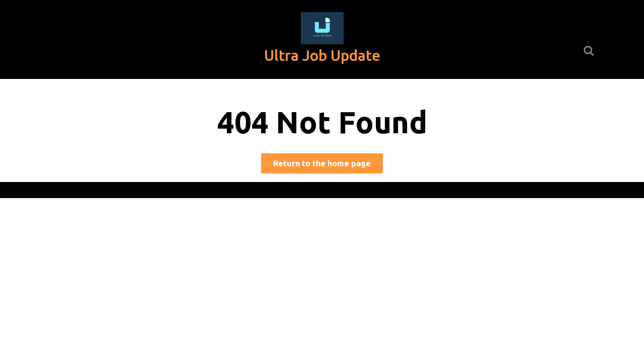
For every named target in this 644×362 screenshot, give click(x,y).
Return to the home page (328, 165)
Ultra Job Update (322, 55)
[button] (322, 28)
